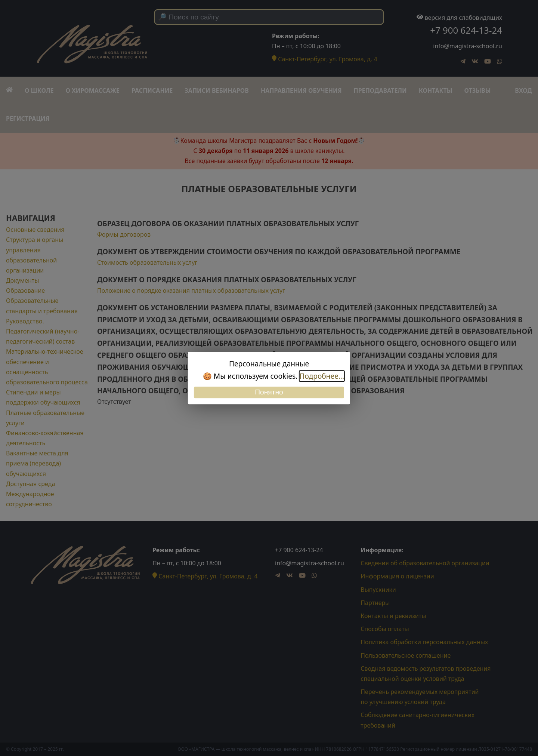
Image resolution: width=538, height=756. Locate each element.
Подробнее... (322, 376)
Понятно (269, 392)
